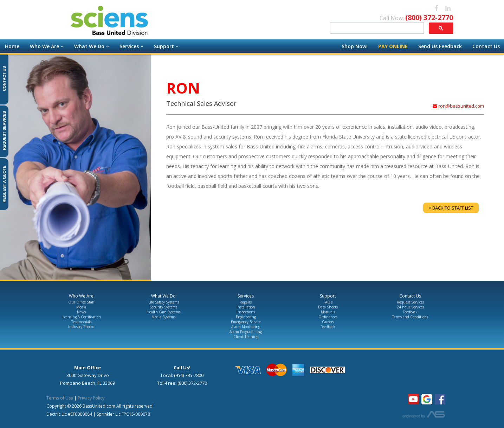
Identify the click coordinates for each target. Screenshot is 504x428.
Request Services (410, 302)
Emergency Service (246, 322)
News (81, 312)
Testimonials (81, 322)
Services (131, 46)
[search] (376, 28)
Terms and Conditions (410, 317)
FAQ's (328, 302)
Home (12, 46)
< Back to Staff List (451, 208)
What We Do (92, 46)
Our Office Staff (81, 302)
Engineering (246, 317)
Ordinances (328, 317)
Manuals (328, 312)
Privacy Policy (91, 398)
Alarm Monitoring (246, 327)
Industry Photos (81, 327)
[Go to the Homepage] (150, 22)
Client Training (246, 337)
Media (81, 307)
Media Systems (163, 317)
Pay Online (393, 46)
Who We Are (47, 46)
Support (166, 46)
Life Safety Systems (164, 302)
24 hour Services (410, 307)
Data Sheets (328, 307)
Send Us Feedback (440, 46)
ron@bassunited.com (458, 106)
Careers (328, 322)
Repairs (246, 302)
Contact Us (486, 46)
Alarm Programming (246, 332)
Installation (246, 307)
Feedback (328, 327)
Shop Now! (355, 46)
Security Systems (163, 307)
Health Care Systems (163, 312)
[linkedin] (448, 9)
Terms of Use (60, 398)
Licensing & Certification (81, 317)
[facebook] (436, 9)
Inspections (246, 312)
